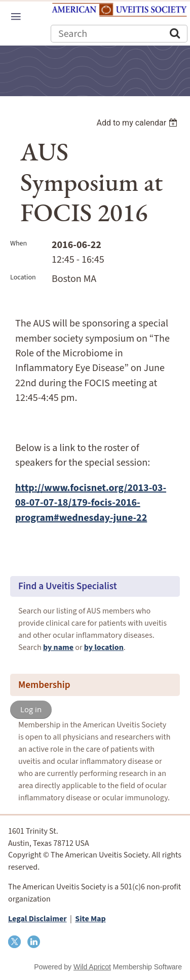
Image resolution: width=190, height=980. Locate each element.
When (18, 243)
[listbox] (138, 123)
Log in (31, 709)
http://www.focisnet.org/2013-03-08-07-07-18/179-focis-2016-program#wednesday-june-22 (91, 503)
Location (23, 277)
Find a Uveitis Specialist (68, 586)
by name (58, 647)
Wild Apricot (92, 967)
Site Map (90, 919)
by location (104, 647)
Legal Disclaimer (37, 919)
